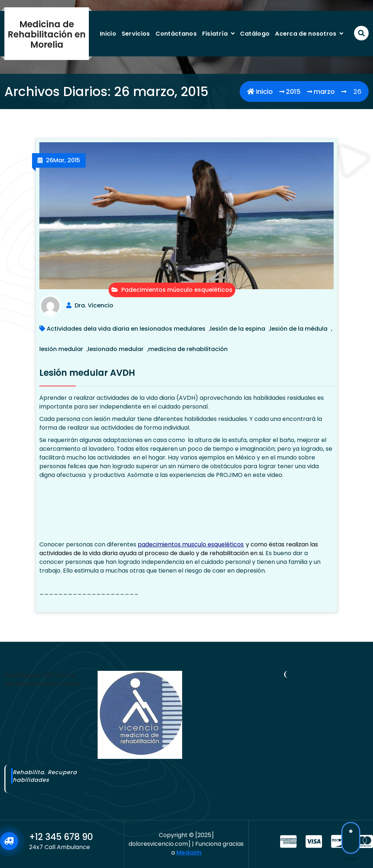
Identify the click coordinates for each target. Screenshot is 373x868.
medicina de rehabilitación (188, 349)
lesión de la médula (299, 329)
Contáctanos (176, 34)
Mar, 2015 (63, 160)
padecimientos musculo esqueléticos (191, 544)
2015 (293, 91)
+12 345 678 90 (61, 837)
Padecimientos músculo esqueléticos (172, 290)
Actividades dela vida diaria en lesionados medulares (126, 329)
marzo (324, 91)
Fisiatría (215, 34)
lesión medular (61, 349)
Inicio (108, 34)
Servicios (136, 34)
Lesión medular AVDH (87, 373)
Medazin (189, 853)
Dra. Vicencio (94, 305)
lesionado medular (116, 349)
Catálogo (255, 34)
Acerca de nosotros (306, 34)
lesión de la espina (238, 329)
